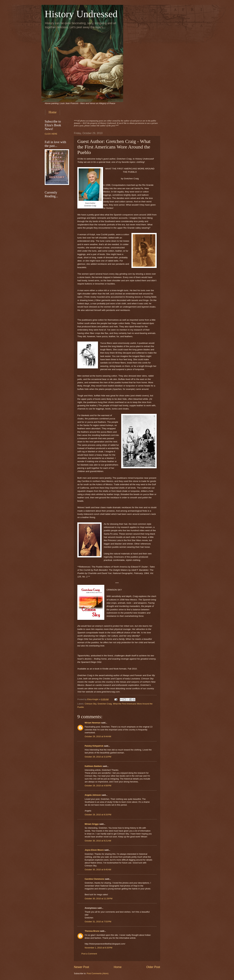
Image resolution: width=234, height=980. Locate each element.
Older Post (153, 967)
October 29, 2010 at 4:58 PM (98, 786)
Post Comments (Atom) (98, 973)
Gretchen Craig (105, 704)
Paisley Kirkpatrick (94, 746)
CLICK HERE (51, 134)
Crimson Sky (91, 704)
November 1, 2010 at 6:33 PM (98, 948)
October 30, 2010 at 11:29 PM (99, 899)
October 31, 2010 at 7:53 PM (98, 922)
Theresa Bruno (92, 931)
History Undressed (81, 14)
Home (53, 112)
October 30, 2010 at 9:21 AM (98, 841)
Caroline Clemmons (94, 879)
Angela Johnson (93, 795)
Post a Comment (89, 954)
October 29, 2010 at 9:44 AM (98, 736)
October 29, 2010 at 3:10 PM (98, 757)
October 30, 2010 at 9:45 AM (98, 870)
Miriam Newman (93, 723)
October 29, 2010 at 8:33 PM (98, 815)
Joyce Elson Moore (94, 850)
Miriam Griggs (92, 824)
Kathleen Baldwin (93, 766)
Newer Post (81, 967)
